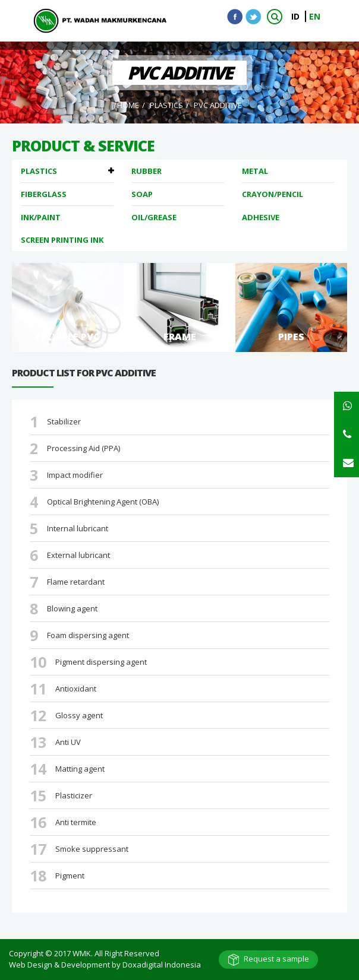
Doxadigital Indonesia (162, 965)
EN (315, 16)
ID (297, 16)
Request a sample (276, 959)
